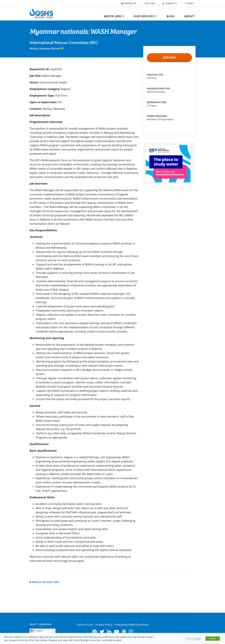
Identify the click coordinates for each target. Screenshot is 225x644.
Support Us (170, 3)
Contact (189, 3)
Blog (171, 16)
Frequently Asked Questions (132, 625)
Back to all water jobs (44, 582)
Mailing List (129, 3)
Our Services (144, 16)
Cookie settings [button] (193, 638)
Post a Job (149, 3)
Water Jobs (113, 16)
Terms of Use (84, 625)
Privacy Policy (104, 625)
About (189, 16)
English (37, 631)
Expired (169, 58)
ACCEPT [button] (213, 638)
